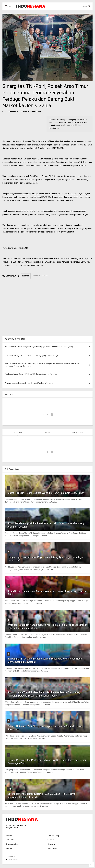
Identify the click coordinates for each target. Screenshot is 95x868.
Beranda (9, 836)
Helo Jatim (51, 844)
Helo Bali (9, 848)
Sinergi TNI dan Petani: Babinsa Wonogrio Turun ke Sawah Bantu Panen (46, 493)
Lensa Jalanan (13, 859)
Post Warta (12, 857)
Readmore (55, 502)
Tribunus (51, 840)
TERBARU (10, 394)
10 (9, 789)
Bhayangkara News (13, 844)
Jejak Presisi (52, 848)
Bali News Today (53, 836)
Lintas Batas (10, 840)
